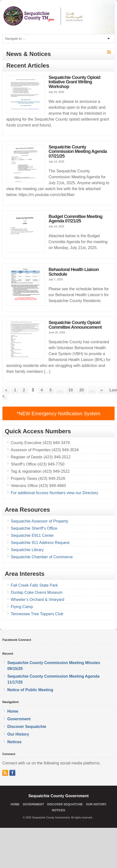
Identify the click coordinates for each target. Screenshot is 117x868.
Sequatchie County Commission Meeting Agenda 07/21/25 (78, 151)
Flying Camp (22, 607)
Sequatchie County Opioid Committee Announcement (75, 325)
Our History (18, 734)
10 (70, 390)
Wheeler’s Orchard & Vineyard (37, 600)
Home (13, 711)
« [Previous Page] (6, 390)
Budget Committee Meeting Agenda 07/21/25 (75, 219)
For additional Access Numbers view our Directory (54, 493)
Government (19, 719)
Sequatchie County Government (59, 796)
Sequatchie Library (27, 550)
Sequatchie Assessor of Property (39, 521)
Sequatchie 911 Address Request (40, 543)
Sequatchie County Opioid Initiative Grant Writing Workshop (74, 82)
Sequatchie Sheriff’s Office (34, 528)
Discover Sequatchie (27, 727)
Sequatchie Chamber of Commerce (42, 557)
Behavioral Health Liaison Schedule (74, 272)
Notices (14, 742)
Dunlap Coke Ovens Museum (36, 592)
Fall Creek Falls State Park (34, 585)
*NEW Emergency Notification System (59, 414)
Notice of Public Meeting (30, 690)
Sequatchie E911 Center (32, 535)
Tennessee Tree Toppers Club (37, 614)
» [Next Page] (102, 390)
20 (82, 390)
